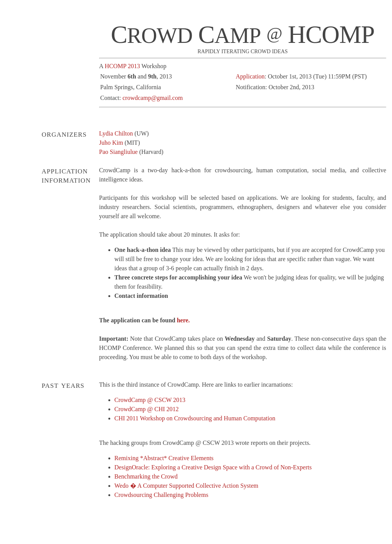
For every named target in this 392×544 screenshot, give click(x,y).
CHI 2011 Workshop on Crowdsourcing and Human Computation (195, 418)
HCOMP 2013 (122, 66)
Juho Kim (111, 143)
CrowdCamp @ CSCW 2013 (150, 400)
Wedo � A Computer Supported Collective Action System (186, 486)
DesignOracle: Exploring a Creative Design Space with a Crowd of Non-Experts (213, 467)
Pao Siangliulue (118, 152)
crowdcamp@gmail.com (153, 98)
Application (250, 76)
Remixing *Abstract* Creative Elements (164, 458)
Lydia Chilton (116, 133)
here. (183, 320)
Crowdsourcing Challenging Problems (161, 495)
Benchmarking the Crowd (146, 476)
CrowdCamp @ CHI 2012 (147, 409)
